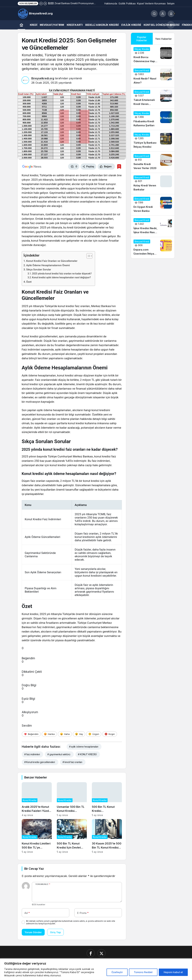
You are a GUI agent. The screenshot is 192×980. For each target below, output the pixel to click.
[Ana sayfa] (21, 25)
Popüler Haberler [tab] (142, 39)
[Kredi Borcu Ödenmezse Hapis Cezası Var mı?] (153, 55)
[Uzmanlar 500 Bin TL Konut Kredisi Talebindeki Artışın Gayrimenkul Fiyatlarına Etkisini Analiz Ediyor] (72, 799)
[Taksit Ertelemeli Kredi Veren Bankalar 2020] (153, 98)
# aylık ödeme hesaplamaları (84, 747)
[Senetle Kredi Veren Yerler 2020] (153, 162)
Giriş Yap (55, 932)
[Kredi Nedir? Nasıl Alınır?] (153, 77)
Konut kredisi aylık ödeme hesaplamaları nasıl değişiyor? (61, 277)
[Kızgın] (110, 734)
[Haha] (65, 734)
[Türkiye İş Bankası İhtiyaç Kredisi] (153, 141)
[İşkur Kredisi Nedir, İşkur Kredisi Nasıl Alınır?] (153, 226)
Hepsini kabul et (173, 972)
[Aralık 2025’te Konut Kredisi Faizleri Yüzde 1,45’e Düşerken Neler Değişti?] (37, 799)
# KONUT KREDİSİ (87, 754)
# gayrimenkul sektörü (59, 754)
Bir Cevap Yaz (34, 869)
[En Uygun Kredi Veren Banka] (153, 205)
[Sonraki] (45, 3)
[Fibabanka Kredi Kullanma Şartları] (153, 119)
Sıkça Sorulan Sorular (39, 270)
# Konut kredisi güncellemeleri (40, 762)
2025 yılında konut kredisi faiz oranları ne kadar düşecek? (62, 274)
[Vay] (79, 734)
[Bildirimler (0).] (171, 14)
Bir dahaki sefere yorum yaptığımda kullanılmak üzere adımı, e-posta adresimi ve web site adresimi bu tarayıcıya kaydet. (71, 922)
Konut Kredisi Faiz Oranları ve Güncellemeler (52, 261)
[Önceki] (41, 3)
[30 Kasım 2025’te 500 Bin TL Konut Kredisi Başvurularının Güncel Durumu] (107, 836)
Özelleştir (117, 972)
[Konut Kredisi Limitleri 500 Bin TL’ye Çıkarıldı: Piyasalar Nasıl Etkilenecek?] (37, 836)
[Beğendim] (31, 734)
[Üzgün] (94, 734)
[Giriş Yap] (163, 14)
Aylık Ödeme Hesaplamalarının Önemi (48, 265)
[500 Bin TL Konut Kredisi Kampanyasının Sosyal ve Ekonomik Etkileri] (107, 799)
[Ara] (154, 14)
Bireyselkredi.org (43, 78)
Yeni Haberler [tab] (164, 39)
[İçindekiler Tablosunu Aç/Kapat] (88, 256)
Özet (29, 282)
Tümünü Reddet (143, 972)
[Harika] (49, 734)
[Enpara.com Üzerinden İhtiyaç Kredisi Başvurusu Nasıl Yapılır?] (153, 248)
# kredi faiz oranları (72, 762)
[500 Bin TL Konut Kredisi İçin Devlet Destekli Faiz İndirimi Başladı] (72, 836)
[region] (96, 969)
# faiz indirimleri (32, 754)
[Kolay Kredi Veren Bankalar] (153, 184)
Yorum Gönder (33, 932)
